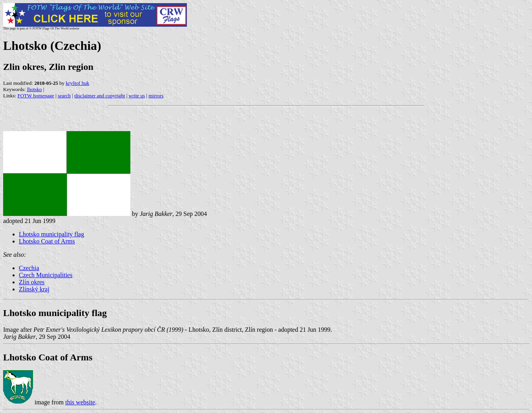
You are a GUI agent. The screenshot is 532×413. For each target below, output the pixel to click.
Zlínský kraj (34, 289)
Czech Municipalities (46, 275)
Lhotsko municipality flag (51, 234)
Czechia (29, 268)
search (64, 96)
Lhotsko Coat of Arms (47, 241)
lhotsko (34, 89)
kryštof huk (78, 83)
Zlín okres (32, 282)
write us (137, 96)
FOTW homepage (36, 96)
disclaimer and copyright (100, 96)
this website (80, 402)
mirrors (156, 96)
